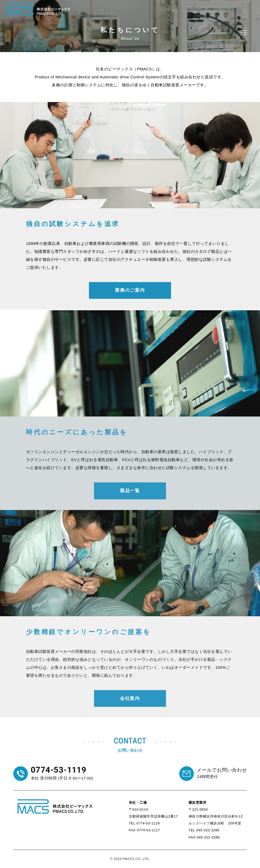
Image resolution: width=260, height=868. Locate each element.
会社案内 (130, 702)
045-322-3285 (208, 830)
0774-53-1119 (148, 823)
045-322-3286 (208, 837)
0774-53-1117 (148, 830)
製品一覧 (130, 495)
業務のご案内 (130, 290)
